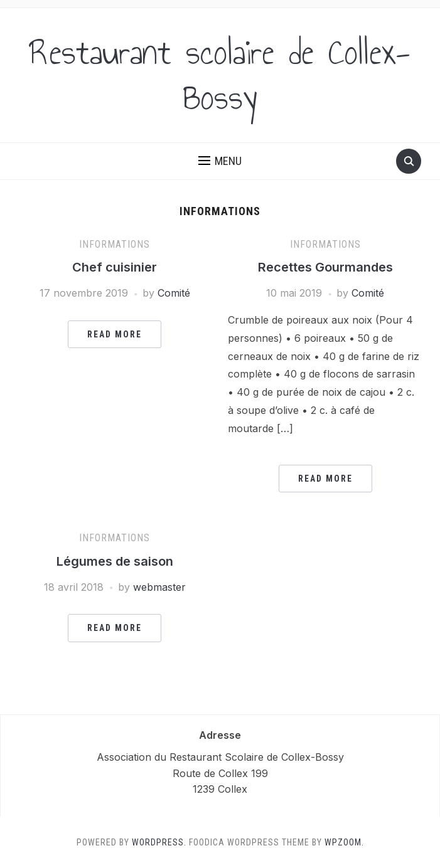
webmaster (159, 587)
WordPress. (159, 842)
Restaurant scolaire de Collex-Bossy (220, 75)
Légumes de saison (115, 561)
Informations (115, 244)
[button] (220, 161)
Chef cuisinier (115, 267)
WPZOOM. (344, 842)
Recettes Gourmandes (325, 267)
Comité (174, 293)
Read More (115, 334)
